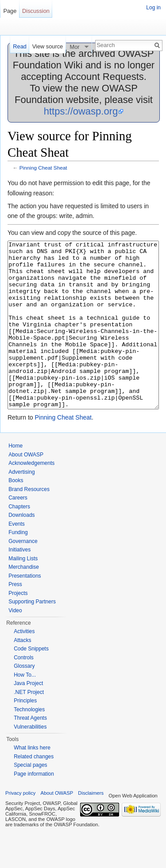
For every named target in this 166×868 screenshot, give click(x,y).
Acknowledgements (31, 496)
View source (48, 46)
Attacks (22, 674)
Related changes (34, 790)
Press (15, 618)
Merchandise (24, 600)
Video (15, 644)
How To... (25, 708)
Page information (34, 807)
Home (15, 479)
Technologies (29, 743)
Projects (18, 626)
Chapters (19, 540)
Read (20, 46)
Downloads (21, 548)
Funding (18, 566)
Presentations (25, 609)
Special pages (30, 798)
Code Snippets (31, 682)
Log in (153, 8)
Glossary (24, 699)
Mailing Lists (23, 592)
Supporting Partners (32, 635)
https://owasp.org (81, 111)
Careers (18, 531)
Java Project (28, 717)
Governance (23, 575)
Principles (25, 734)
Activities (24, 665)
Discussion (36, 11)
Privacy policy (20, 826)
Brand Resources (29, 523)
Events (17, 557)
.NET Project (29, 725)
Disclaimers (91, 826)
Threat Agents (30, 751)
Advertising (21, 505)
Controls (24, 691)
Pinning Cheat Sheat (43, 168)
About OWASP (26, 488)
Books (16, 514)
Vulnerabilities (30, 760)
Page (10, 11)
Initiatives (19, 583)
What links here (32, 781)
